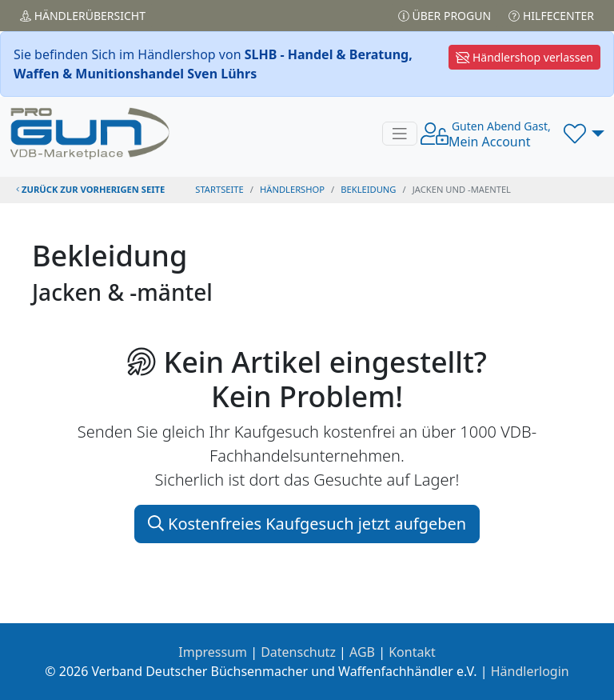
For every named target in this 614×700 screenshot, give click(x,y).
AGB (362, 652)
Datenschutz (298, 652)
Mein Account (500, 134)
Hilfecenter (551, 16)
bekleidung (368, 189)
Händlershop (292, 189)
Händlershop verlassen (524, 57)
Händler (83, 16)
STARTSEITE (219, 189)
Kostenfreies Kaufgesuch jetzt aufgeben (307, 524)
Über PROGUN (445, 16)
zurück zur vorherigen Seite (90, 189)
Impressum (213, 652)
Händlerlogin (530, 671)
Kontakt (412, 652)
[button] (584, 134)
